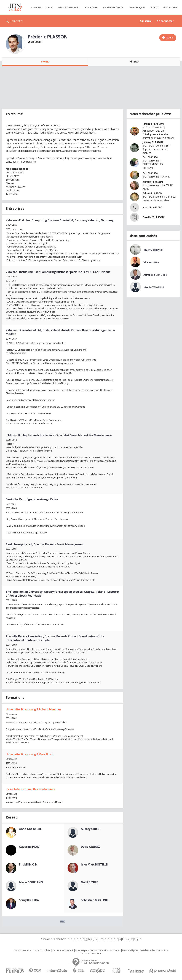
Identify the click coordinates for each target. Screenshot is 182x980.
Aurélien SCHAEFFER (155, 275)
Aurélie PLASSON (153, 182)
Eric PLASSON (151, 157)
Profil (45, 62)
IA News (36, 7)
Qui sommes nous (22, 950)
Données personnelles (86, 950)
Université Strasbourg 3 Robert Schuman (33, 709)
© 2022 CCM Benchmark (91, 954)
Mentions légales (130, 950)
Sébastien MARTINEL (95, 900)
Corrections (162, 950)
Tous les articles (148, 950)
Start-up (91, 7)
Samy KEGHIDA (29, 900)
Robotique (137, 7)
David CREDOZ (90, 847)
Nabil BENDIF (89, 882)
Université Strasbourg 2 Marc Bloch (30, 754)
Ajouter (170, 37)
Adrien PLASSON (152, 193)
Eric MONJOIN (28, 864)
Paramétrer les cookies (109, 950)
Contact (37, 950)
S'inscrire (146, 21)
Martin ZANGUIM (153, 287)
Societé (70, 950)
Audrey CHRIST (91, 829)
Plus (62, 921)
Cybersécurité (113, 7)
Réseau (134, 62)
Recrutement (58, 950)
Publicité (46, 950)
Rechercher (16, 21)
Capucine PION (29, 847)
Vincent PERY (151, 262)
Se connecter (165, 21)
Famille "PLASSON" (154, 217)
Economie (170, 7)
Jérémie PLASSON (153, 124)
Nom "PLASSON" (152, 207)
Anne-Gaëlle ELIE (30, 829)
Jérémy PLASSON (153, 142)
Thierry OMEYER (153, 250)
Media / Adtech (68, 7)
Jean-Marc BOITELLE (94, 864)
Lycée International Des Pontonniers (30, 789)
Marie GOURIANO (31, 882)
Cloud (154, 7)
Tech (49, 7)
